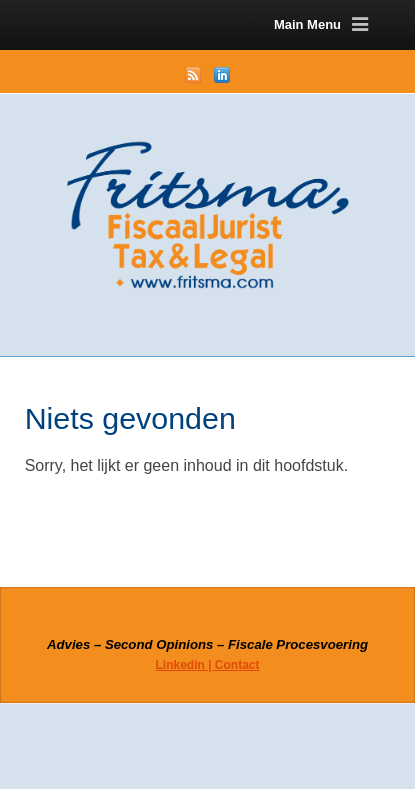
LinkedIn (222, 75)
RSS (193, 75)
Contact (237, 665)
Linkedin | (184, 665)
